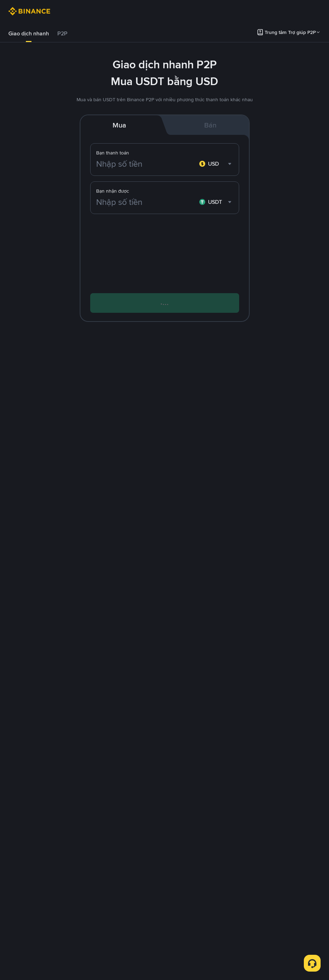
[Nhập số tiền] (146, 164)
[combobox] (216, 164)
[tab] (29, 34)
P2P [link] (62, 33)
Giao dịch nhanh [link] (29, 33)
